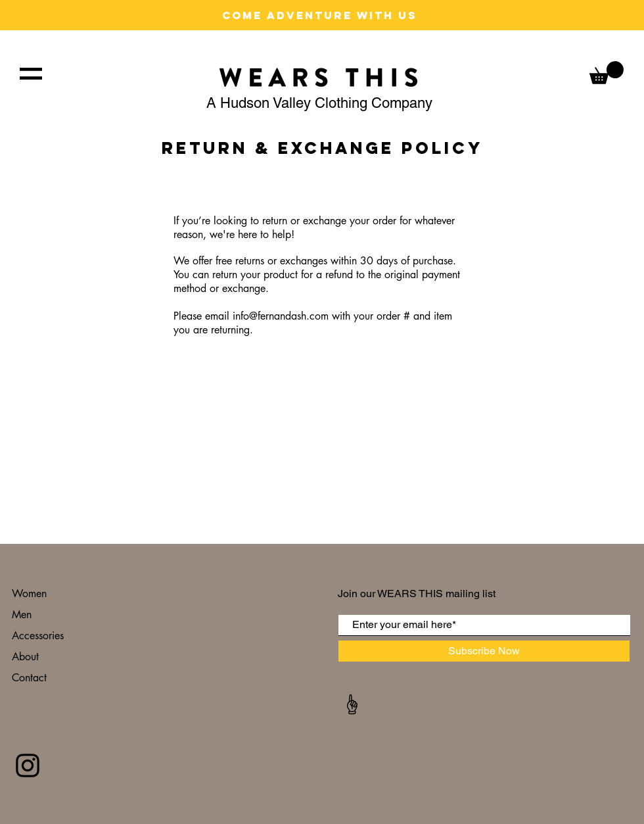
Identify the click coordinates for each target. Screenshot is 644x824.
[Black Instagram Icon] (28, 765)
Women (29, 594)
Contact (31, 678)
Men (22, 615)
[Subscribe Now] (484, 651)
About (27, 657)
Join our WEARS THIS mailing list (418, 594)
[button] (31, 74)
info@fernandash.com (281, 316)
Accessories (39, 636)
